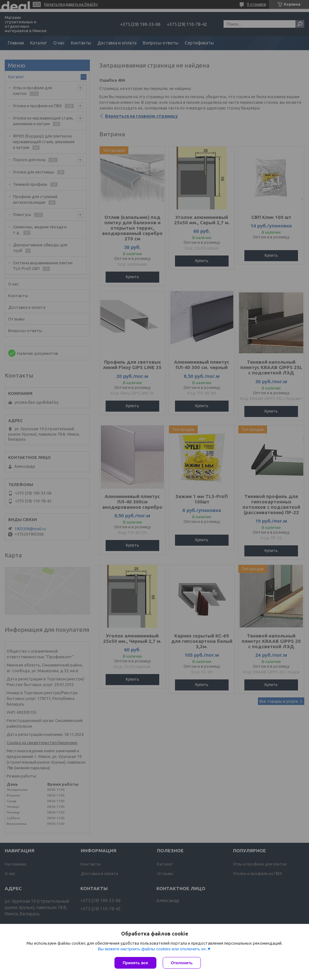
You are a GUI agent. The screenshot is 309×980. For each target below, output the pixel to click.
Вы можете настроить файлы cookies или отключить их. (152, 949)
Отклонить (182, 963)
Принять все (135, 963)
